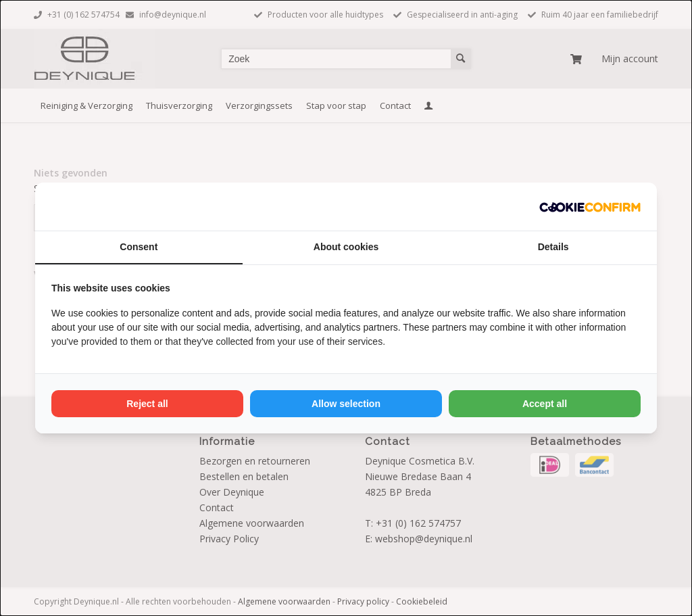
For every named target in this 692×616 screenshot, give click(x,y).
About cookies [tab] (346, 247)
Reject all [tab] (147, 404)
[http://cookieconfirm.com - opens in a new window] (590, 207)
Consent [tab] (139, 247)
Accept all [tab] (545, 404)
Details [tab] (553, 247)
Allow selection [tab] (346, 404)
